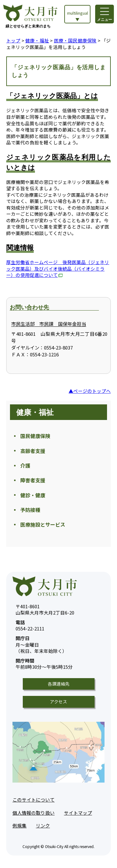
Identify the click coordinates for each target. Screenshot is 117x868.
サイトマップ (78, 813)
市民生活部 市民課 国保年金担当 (49, 324)
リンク (43, 825)
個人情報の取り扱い (34, 813)
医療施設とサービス (43, 524)
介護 (25, 465)
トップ (13, 40)
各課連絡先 (59, 684)
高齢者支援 (33, 451)
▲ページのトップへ (90, 391)
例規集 (19, 825)
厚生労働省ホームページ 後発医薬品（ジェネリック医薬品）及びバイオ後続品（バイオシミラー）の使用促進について (58, 268)
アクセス (58, 702)
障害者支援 (33, 480)
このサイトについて (34, 800)
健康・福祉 (37, 40)
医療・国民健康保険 (75, 40)
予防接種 (30, 510)
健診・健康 (33, 495)
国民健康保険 (35, 436)
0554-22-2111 (30, 626)
